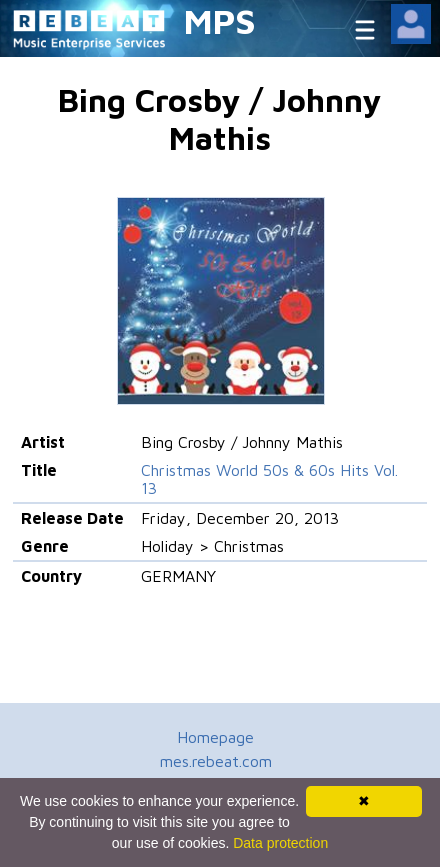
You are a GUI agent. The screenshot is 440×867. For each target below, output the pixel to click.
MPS (220, 20)
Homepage (215, 737)
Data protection (280, 843)
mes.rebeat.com (216, 761)
